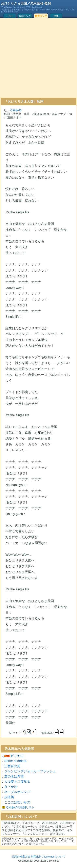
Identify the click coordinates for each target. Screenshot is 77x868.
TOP (10, 16)
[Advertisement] (38, 58)
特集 (56, 16)
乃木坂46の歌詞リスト (20, 807)
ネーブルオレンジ (17, 792)
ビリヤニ (17, 756)
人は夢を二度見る (17, 782)
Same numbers (15, 761)
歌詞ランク (25, 16)
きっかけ (11, 787)
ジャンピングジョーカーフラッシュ (30, 771)
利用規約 (36, 857)
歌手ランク (41, 16)
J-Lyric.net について (54, 857)
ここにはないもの (17, 802)
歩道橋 (9, 797)
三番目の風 (12, 766)
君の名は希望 (14, 776)
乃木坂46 (16, 110)
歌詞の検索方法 (21, 857)
